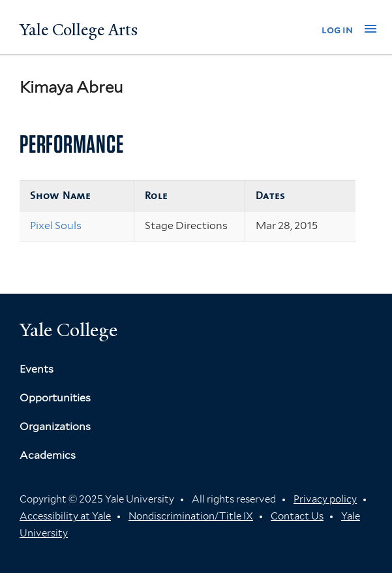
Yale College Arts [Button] (79, 30)
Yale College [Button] (68, 330)
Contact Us (297, 516)
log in (337, 30)
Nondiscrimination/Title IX (191, 516)
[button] (370, 29)
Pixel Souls (56, 225)
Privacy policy (325, 499)
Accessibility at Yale (65, 516)
